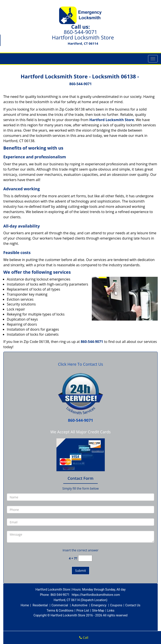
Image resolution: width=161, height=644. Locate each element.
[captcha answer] (85, 558)
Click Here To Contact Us (80, 364)
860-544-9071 (80, 32)
